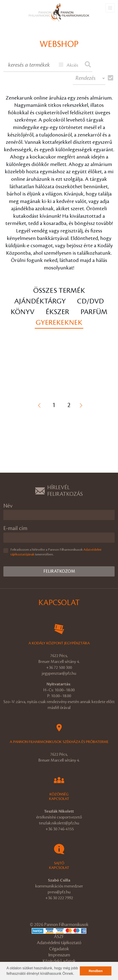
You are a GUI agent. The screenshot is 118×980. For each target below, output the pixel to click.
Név (8, 506)
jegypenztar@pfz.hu (59, 673)
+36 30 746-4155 (60, 829)
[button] (76, 974)
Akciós (68, 65)
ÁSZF (59, 937)
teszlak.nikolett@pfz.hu (59, 823)
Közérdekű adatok (59, 961)
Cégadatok (59, 949)
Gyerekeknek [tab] (59, 323)
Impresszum (59, 955)
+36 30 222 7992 (59, 898)
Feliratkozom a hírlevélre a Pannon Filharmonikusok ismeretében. (56, 552)
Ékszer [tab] (57, 312)
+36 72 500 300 (59, 667)
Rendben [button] (96, 971)
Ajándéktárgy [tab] (40, 301)
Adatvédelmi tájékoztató (59, 943)
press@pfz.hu (59, 892)
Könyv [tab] (22, 312)
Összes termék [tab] (59, 291)
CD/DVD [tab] (90, 301)
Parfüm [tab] (94, 312)
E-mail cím (15, 528)
